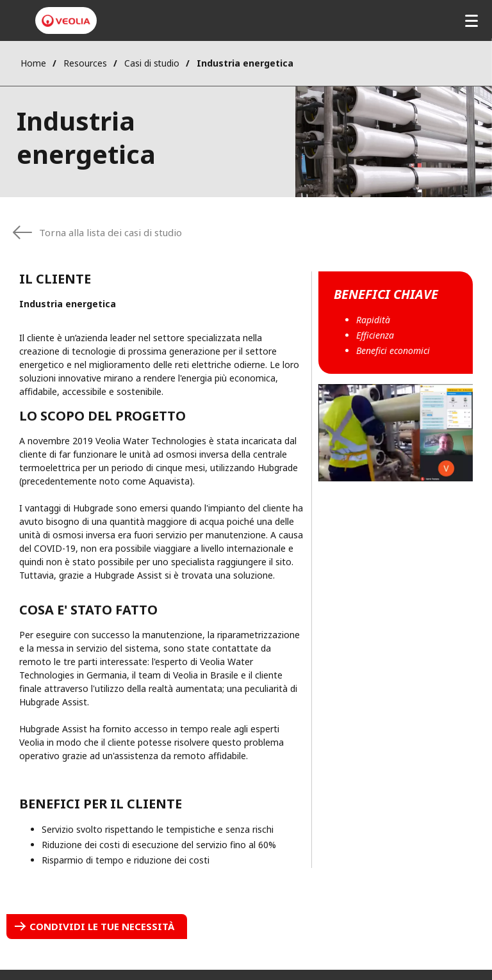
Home (33, 63)
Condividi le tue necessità (102, 926)
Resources (85, 63)
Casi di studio (152, 63)
